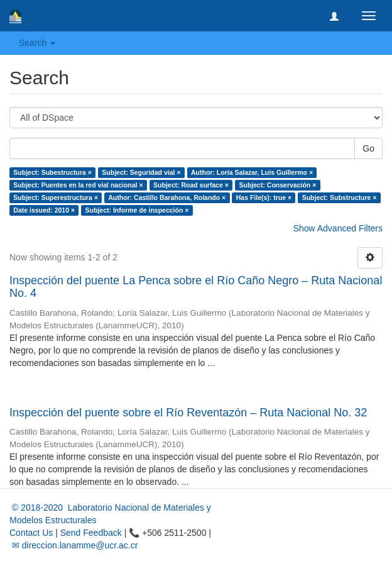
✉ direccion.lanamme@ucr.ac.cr (73, 545)
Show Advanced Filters (338, 228)
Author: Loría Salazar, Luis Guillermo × (252, 172)
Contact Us (31, 533)
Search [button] (37, 43)
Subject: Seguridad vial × (141, 172)
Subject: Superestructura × (56, 197)
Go (368, 148)
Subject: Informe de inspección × (137, 210)
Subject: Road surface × (191, 185)
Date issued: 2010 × (44, 210)
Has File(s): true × (264, 197)
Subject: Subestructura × (52, 172)
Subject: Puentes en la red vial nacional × (78, 185)
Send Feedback (91, 533)
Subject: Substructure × (340, 197)
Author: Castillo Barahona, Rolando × (167, 197)
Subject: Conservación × (277, 185)
